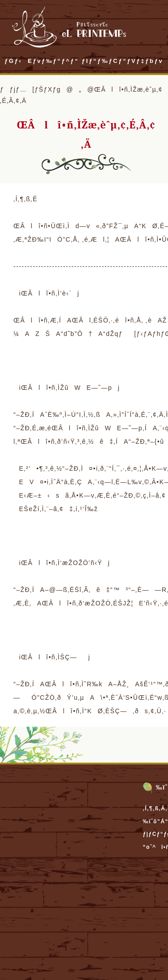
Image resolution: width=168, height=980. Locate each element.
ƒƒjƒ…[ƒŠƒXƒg (30, 89)
